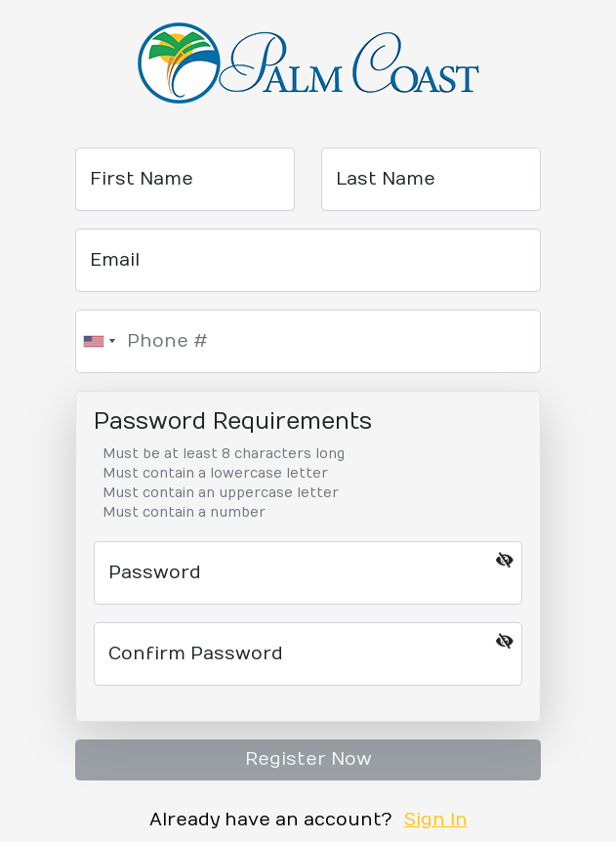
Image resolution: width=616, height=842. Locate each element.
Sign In (436, 820)
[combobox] (99, 341)
